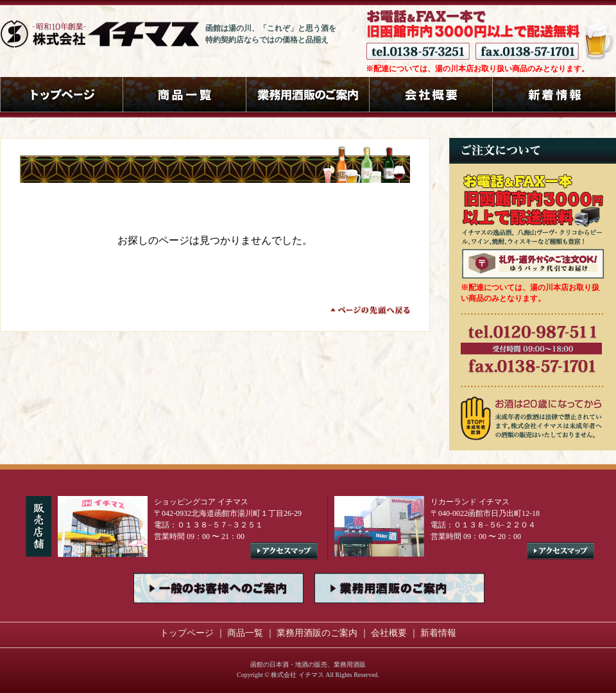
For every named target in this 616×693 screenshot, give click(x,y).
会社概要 (431, 95)
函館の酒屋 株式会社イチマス (99, 34)
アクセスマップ (284, 551)
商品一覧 (185, 95)
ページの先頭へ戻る (370, 310)
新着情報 (554, 95)
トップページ (62, 95)
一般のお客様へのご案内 (218, 588)
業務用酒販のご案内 (308, 95)
